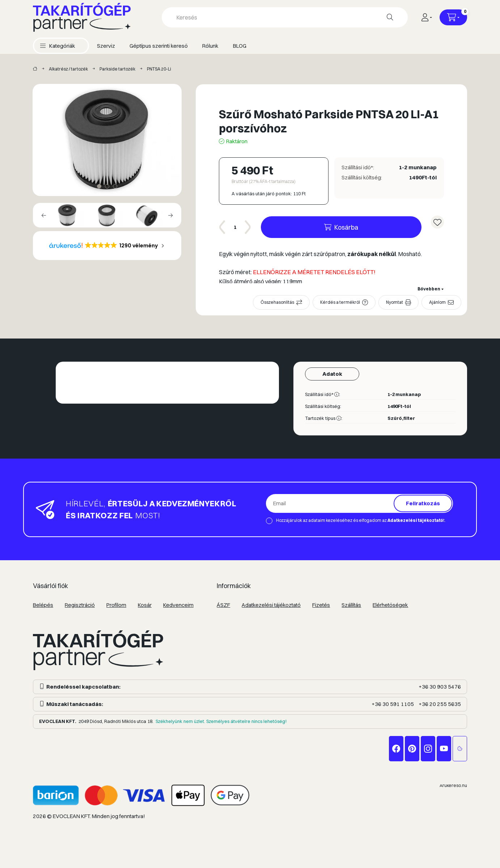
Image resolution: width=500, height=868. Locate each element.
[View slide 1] (99, 186)
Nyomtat (395, 302)
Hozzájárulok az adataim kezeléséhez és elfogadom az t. (361, 520)
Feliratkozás (423, 503)
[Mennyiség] (235, 227)
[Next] (170, 215)
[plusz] (248, 227)
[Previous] (44, 215)
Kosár (145, 605)
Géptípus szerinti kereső (159, 46)
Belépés (43, 605)
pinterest (412, 749)
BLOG (240, 46)
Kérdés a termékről (340, 302)
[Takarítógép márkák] (35, 69)
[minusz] (223, 227)
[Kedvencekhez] (437, 222)
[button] (58, 46)
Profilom (116, 605)
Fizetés (321, 605)
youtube (444, 749)
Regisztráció (80, 605)
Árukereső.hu (453, 785)
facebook (396, 749)
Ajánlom (437, 302)
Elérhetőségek (390, 605)
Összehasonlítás (277, 302)
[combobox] (285, 17)
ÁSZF (223, 605)
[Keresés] (390, 17)
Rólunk (210, 46)
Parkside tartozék (117, 69)
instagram (428, 749)
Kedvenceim (178, 605)
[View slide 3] (115, 186)
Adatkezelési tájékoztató (271, 605)
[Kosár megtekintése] (453, 17)
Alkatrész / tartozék (68, 69)
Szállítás (351, 605)
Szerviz (106, 46)
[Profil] (426, 17)
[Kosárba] (341, 227)
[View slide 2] (107, 186)
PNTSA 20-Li (159, 69)
